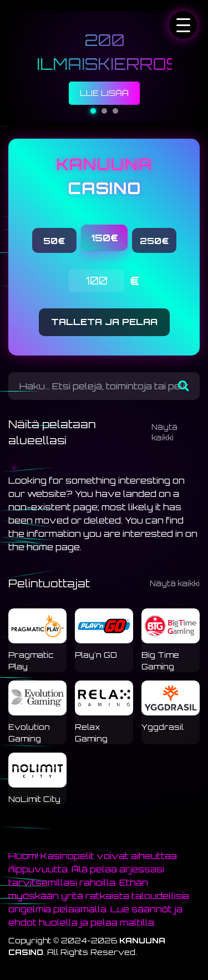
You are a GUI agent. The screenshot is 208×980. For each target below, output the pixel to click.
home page (53, 547)
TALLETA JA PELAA (104, 322)
